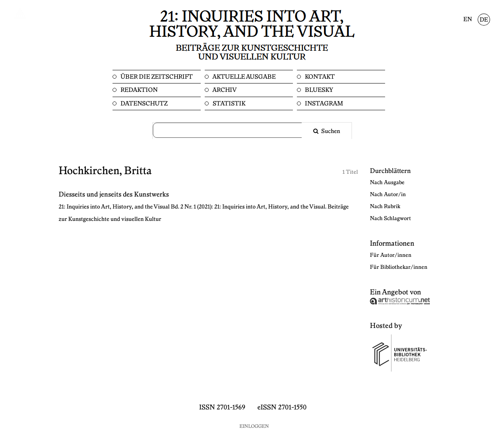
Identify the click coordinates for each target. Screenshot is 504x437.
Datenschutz (143, 104)
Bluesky (318, 90)
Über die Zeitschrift (156, 77)
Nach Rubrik (385, 207)
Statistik (228, 104)
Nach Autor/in (388, 195)
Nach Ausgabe (387, 183)
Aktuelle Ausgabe (244, 77)
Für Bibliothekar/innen (399, 267)
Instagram (323, 104)
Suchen (330, 131)
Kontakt (319, 77)
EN (468, 20)
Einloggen (254, 426)
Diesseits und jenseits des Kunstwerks (114, 195)
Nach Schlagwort (390, 218)
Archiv (224, 90)
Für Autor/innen (391, 255)
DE (484, 20)
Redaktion (138, 90)
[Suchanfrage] (232, 130)
